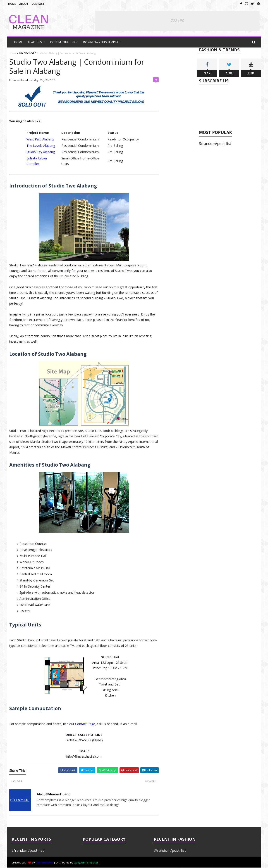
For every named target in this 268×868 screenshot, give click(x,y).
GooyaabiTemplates (86, 862)
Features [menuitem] (35, 42)
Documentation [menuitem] (62, 42)
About (24, 4)
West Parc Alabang (40, 139)
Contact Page (85, 724)
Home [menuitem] (18, 42)
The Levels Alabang (41, 146)
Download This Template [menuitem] (102, 42)
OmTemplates (44, 862)
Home (12, 4)
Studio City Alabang (41, 152)
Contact (38, 4)
